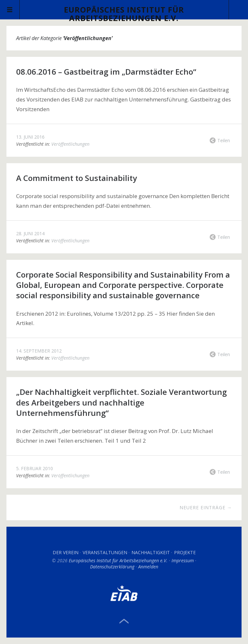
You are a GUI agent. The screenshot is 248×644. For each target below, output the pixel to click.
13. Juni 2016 (30, 137)
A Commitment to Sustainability (77, 178)
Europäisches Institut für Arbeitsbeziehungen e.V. (124, 14)
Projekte (185, 552)
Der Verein (66, 552)
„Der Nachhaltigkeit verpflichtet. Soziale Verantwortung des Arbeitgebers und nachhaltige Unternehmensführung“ (121, 402)
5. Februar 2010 (35, 468)
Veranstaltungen (105, 552)
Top (124, 621)
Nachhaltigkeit (151, 552)
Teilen (224, 140)
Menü (10, 10)
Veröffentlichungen (70, 144)
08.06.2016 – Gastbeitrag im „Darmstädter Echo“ (106, 72)
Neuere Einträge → (206, 507)
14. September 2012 (39, 351)
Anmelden (148, 567)
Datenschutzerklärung (112, 567)
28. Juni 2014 (30, 233)
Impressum (183, 560)
